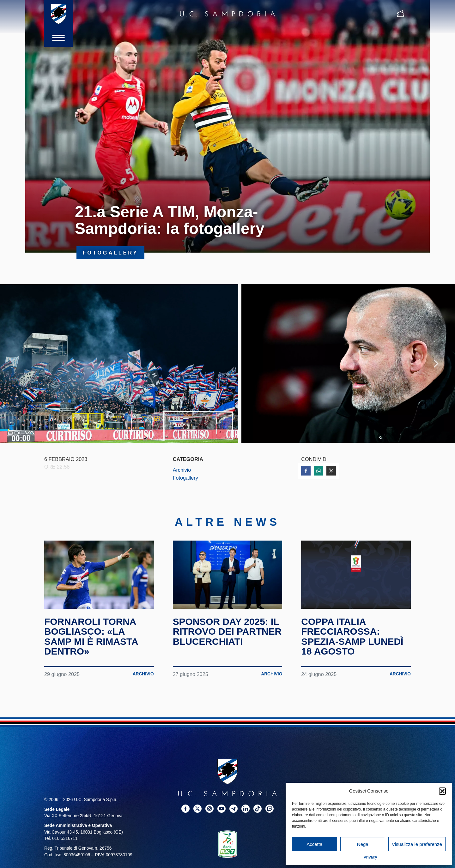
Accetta (314, 844)
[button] (442, 791)
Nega (363, 844)
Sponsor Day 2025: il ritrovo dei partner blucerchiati (227, 632)
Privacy (370, 857)
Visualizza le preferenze (417, 844)
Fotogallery (185, 478)
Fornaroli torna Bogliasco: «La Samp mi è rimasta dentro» (91, 637)
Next (436, 364)
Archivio (182, 470)
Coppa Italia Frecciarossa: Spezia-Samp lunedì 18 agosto (352, 637)
